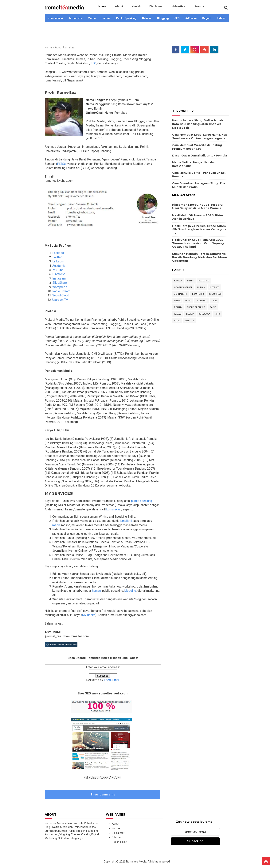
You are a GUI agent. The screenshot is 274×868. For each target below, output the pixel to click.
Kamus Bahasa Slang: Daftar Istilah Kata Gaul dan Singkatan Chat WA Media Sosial (198, 124)
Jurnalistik (75, 18)
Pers (214, 301)
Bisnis (190, 281)
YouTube (58, 270)
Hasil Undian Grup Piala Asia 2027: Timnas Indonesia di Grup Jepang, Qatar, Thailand (198, 243)
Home (100, 8)
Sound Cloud (61, 295)
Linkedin (58, 261)
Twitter (57, 257)
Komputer (198, 294)
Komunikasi (55, 18)
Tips (217, 314)
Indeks (221, 18)
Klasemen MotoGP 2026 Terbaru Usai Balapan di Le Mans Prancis (197, 206)
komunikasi (114, 509)
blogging (130, 591)
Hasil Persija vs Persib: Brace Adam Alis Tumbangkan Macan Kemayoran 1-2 (200, 229)
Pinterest (59, 274)
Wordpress (60, 287)
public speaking (141, 501)
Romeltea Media (136, 862)
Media (92, 18)
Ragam (207, 18)
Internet (214, 287)
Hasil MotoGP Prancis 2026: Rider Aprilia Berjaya (198, 217)
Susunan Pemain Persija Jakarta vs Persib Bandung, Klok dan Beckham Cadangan (200, 257)
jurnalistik (126, 521)
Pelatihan (201, 301)
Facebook (59, 253)
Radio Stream (61, 291)
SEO (177, 18)
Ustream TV (60, 300)
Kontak (126, 8)
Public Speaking (126, 18)
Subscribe (195, 841)
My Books (89, 615)
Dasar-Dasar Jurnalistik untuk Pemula (200, 156)
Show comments (103, 795)
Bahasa (147, 18)
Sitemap (117, 837)
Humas (106, 18)
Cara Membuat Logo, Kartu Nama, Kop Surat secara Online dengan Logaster (200, 137)
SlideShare (60, 283)
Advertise (161, 8)
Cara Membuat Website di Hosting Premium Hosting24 (197, 147)
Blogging (163, 18)
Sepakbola (204, 314)
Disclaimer (143, 8)
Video (177, 321)
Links (175, 8)
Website (189, 321)
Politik (178, 307)
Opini (188, 301)
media (56, 525)
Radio (213, 307)
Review (190, 314)
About (113, 8)
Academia (59, 266)
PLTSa (61, 164)
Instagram (59, 278)
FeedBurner (112, 680)
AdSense (191, 18)
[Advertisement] (137, 35)
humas (96, 591)
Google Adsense (183, 287)
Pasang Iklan (119, 842)
